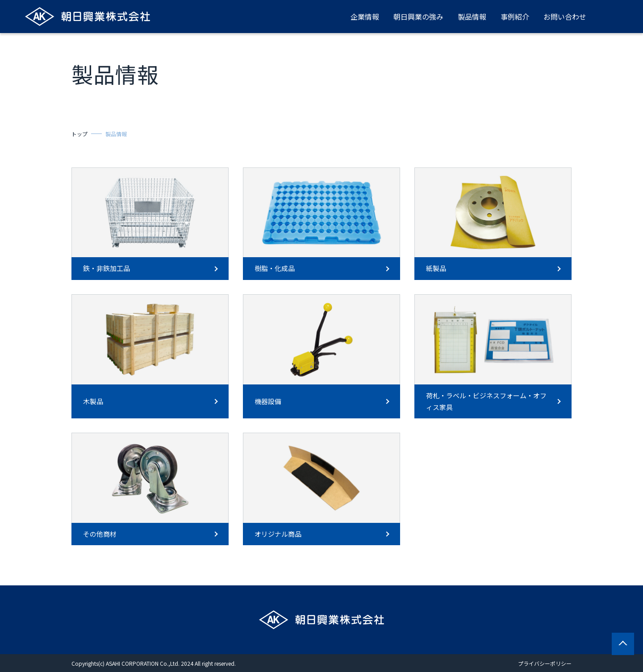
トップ (79, 134)
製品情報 (472, 17)
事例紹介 (515, 17)
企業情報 (365, 17)
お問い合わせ (565, 17)
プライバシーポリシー (545, 663)
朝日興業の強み (418, 17)
